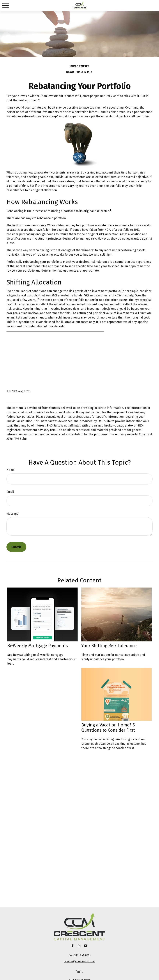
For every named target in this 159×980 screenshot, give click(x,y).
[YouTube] (86, 945)
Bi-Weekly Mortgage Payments (38, 646)
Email (10, 492)
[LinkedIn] (79, 945)
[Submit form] (16, 547)
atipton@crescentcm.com (79, 962)
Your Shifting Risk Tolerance (109, 646)
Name (10, 470)
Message (12, 514)
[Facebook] (73, 945)
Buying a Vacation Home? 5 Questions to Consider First (108, 728)
